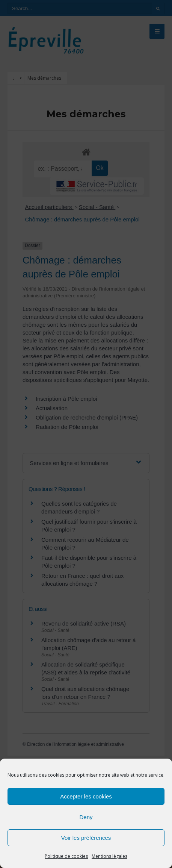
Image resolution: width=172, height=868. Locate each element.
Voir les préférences (86, 838)
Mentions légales (109, 856)
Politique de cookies (66, 856)
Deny (86, 817)
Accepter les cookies (86, 796)
